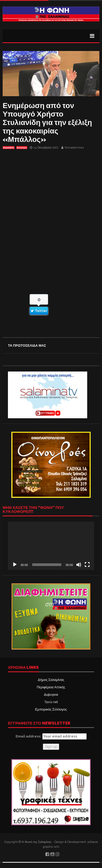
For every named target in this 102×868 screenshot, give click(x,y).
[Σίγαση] (79, 565)
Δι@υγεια (51, 695)
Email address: (51, 736)
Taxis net (51, 702)
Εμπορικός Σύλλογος (51, 709)
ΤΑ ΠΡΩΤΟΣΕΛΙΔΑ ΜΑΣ (27, 345)
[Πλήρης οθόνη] (87, 565)
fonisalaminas (74, 148)
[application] (51, 546)
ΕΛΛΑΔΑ (22, 148)
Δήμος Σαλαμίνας (51, 680)
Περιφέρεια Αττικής (51, 687)
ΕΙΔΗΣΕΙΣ (9, 148)
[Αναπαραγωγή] (15, 565)
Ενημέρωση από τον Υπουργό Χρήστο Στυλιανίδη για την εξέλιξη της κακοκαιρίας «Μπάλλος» (47, 122)
